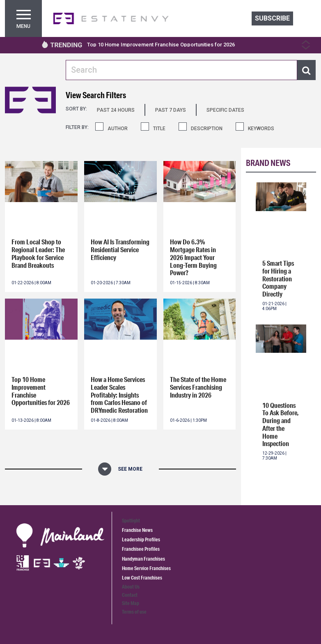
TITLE (159, 129)
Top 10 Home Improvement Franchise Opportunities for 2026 (161, 45)
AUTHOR (118, 129)
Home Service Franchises (146, 568)
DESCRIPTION (207, 129)
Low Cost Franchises (142, 578)
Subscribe (272, 18)
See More (130, 469)
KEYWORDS (261, 129)
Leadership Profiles (141, 539)
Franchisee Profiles (141, 549)
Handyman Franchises (143, 559)
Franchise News (137, 530)
